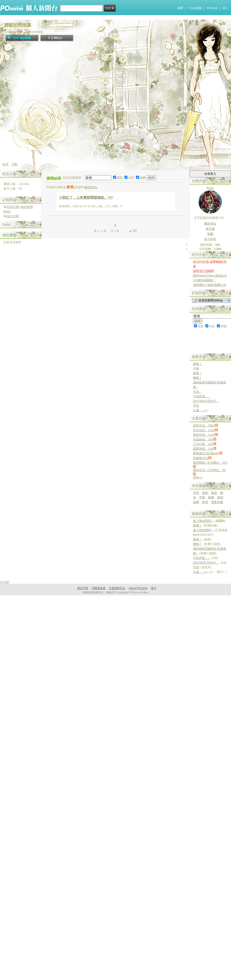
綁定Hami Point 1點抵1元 (210, 276)
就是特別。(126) (204, 435)
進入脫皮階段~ (203, 521)
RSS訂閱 (13, 207)
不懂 (196, 369)
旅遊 (214, 493)
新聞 (180, 8)
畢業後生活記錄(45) (206, 453)
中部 (196, 493)
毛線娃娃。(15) (203, 439)
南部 (205, 493)
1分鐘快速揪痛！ (204, 280)
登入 (225, 8)
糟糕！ (198, 378)
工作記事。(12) (203, 444)
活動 (15, 164)
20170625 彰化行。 (206, 401)
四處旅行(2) (201, 458)
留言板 (210, 229)
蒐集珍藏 (217, 502)
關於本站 (210, 224)
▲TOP (133, 231)
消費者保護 (98, 588)
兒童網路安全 (117, 588)
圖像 (211, 497)
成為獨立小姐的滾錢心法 (210, 285)
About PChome (138, 588)
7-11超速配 (195, 8)
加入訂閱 (13, 216)
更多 (198, 477)
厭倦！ (198, 364)
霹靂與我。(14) (203, 449)
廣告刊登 (83, 588)
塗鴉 (202, 497)
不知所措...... (202, 396)
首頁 (5, 164)
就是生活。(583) (204, 426)
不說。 (198, 392)
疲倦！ (198, 373)
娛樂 (196, 502)
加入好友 (210, 239)
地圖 (210, 234)
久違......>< (200, 410)
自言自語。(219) (204, 430)
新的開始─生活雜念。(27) (210, 463)
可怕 (196, 406)
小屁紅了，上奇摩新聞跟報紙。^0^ (86, 197)
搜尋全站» (91, 187)
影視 (205, 502)
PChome (212, 8)
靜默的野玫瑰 (18, 25)
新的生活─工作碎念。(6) (209, 470)
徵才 (154, 588)
